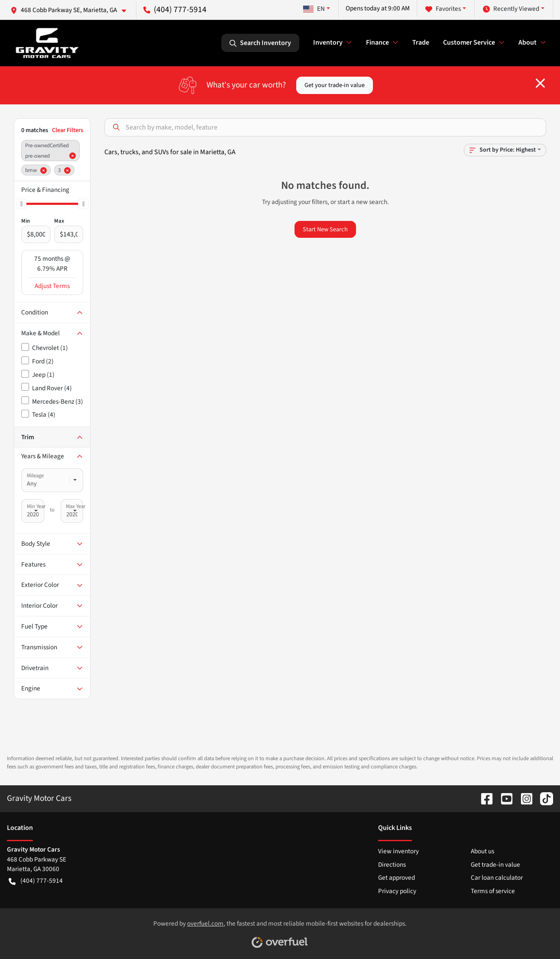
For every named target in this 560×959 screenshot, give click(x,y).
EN (314, 9)
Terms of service (493, 891)
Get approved (397, 878)
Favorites (443, 9)
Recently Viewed (511, 9)
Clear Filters (68, 130)
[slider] (21, 204)
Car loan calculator (497, 878)
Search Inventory (260, 43)
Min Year (36, 506)
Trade (421, 42)
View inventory (398, 851)
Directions (392, 865)
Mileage (35, 476)
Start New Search (325, 229)
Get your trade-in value (335, 85)
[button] (72, 10)
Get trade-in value (495, 865)
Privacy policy (397, 891)
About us (482, 851)
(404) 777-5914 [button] (175, 10)
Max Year (76, 506)
